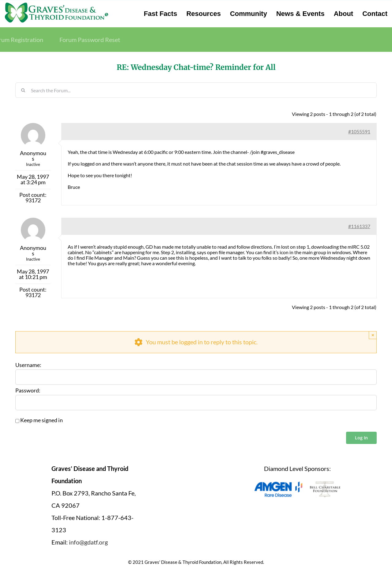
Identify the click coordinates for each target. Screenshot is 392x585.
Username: (28, 365)
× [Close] (373, 335)
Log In (361, 438)
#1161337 (359, 226)
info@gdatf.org (88, 542)
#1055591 (359, 131)
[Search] (23, 90)
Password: (28, 391)
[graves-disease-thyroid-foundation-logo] (57, 5)
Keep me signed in (41, 420)
